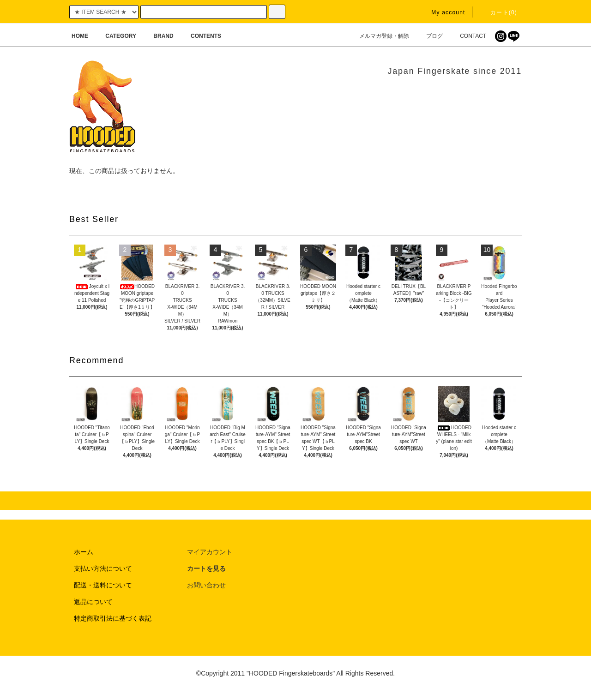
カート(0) (498, 12)
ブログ (429, 36)
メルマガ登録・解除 (379, 36)
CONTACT (467, 36)
